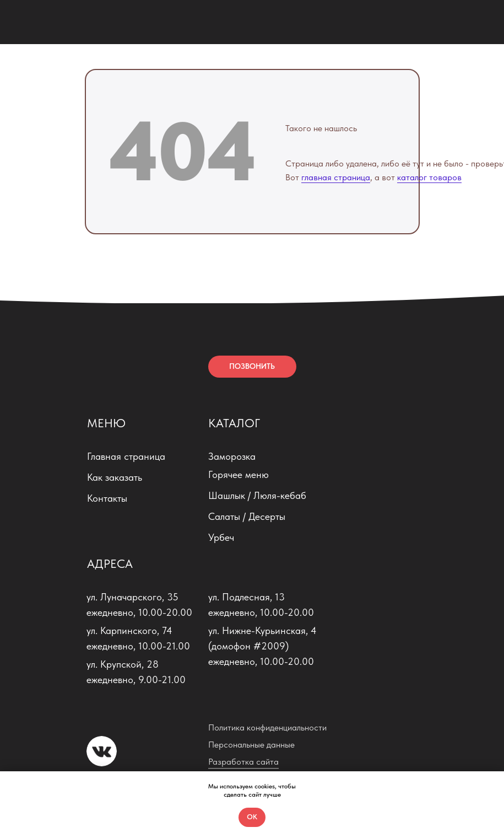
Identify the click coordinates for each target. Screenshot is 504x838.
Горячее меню (239, 474)
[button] (252, 367)
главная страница (336, 177)
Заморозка (232, 456)
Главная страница (126, 456)
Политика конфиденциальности (267, 727)
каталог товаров (429, 177)
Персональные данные (251, 745)
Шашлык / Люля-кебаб (257, 495)
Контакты (107, 498)
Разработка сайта (243, 762)
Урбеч (221, 537)
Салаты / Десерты (247, 516)
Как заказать (115, 477)
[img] (28, 22)
